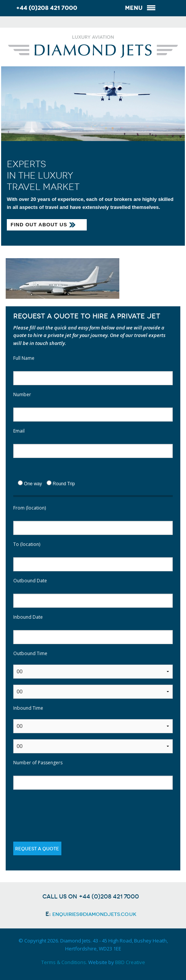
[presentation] (71, 811)
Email (19, 431)
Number (22, 394)
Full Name (24, 358)
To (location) (27, 544)
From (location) (30, 508)
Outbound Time (30, 653)
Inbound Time (28, 708)
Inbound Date (28, 617)
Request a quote (37, 849)
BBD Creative (130, 962)
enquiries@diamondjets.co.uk (94, 914)
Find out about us (39, 225)
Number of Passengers (38, 763)
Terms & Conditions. (64, 962)
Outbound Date (30, 581)
